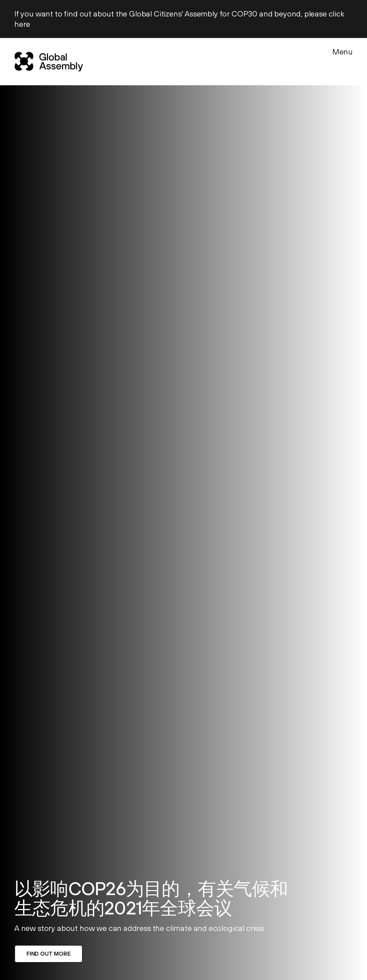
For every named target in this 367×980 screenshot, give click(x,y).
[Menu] (342, 60)
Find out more (49, 953)
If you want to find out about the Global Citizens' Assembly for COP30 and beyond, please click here (179, 19)
